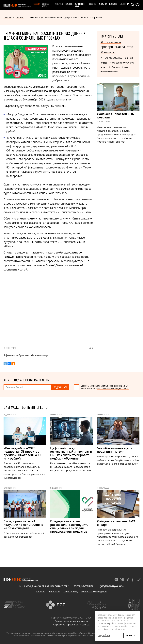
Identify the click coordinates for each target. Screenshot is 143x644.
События (93, 4)
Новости (36, 4)
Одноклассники (71, 242)
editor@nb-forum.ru (84, 586)
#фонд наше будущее (16, 355)
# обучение (114, 67)
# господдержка (111, 58)
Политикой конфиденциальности (113, 389)
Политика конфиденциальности (72, 621)
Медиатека (103, 4)
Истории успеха (46, 5)
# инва (129, 58)
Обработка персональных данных (71, 625)
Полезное (69, 4)
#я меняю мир (39, 355)
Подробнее (104, 635)
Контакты (41, 592)
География (113, 4)
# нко (103, 67)
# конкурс (108, 52)
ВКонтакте (51, 242)
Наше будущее (14, 91)
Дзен (8, 246)
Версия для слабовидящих (94, 592)
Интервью (59, 4)
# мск (104, 63)
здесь (47, 227)
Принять (130, 635)
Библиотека (124, 4)
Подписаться (60, 387)
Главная (8, 18)
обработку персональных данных (113, 386)
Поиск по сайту (71, 592)
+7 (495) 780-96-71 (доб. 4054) (111, 586)
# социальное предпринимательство (117, 45)
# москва (126, 67)
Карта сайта (55, 592)
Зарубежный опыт (80, 5)
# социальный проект (109, 71)
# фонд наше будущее (122, 63)
